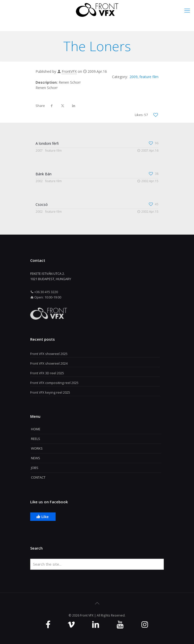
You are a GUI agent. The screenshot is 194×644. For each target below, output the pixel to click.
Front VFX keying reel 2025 (50, 392)
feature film (149, 77)
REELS (36, 439)
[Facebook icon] (48, 624)
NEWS (36, 458)
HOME (36, 429)
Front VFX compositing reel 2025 (54, 383)
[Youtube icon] (120, 624)
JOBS (35, 468)
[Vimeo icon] (71, 624)
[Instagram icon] (145, 624)
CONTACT (38, 477)
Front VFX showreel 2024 (49, 363)
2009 (134, 77)
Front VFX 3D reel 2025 (47, 373)
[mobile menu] (187, 10)
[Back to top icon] (97, 603)
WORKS (37, 448)
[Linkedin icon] (96, 624)
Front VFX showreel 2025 (49, 354)
